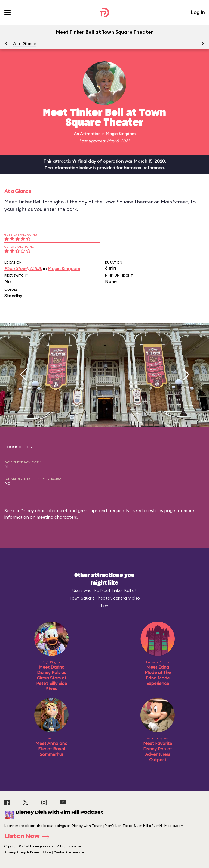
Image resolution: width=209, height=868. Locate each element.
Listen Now (29, 836)
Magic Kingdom (121, 134)
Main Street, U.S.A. (23, 268)
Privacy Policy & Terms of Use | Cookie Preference (44, 852)
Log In (198, 12)
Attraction (90, 134)
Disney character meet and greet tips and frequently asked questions (92, 510)
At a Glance (25, 44)
